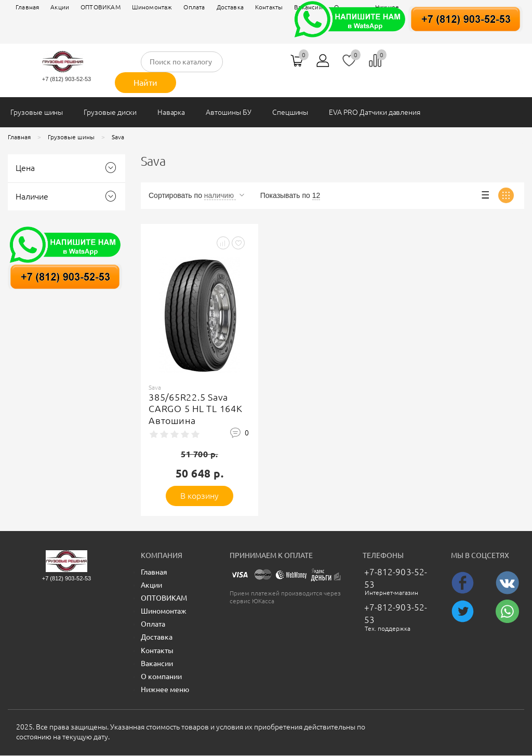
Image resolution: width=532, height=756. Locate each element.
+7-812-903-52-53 (396, 578)
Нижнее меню (165, 689)
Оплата (194, 7)
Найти (145, 83)
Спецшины (290, 112)
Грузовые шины (37, 112)
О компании (161, 677)
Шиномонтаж (152, 7)
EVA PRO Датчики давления (375, 112)
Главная (27, 7)
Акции (60, 7)
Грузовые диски (110, 112)
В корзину (200, 496)
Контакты (157, 651)
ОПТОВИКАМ (101, 7)
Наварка (171, 112)
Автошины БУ (228, 112)
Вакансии (157, 664)
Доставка (230, 7)
